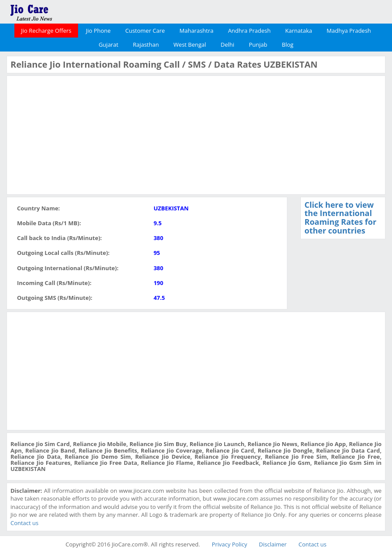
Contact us (24, 523)
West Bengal (190, 45)
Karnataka (299, 31)
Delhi (227, 45)
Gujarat (108, 45)
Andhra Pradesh (249, 31)
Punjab (258, 45)
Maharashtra (197, 31)
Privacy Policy (230, 544)
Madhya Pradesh (349, 31)
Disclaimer (273, 544)
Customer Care (145, 31)
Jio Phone (98, 31)
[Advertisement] (76, 134)
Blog (288, 45)
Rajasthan (146, 45)
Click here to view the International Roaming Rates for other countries (340, 218)
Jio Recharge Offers (46, 31)
